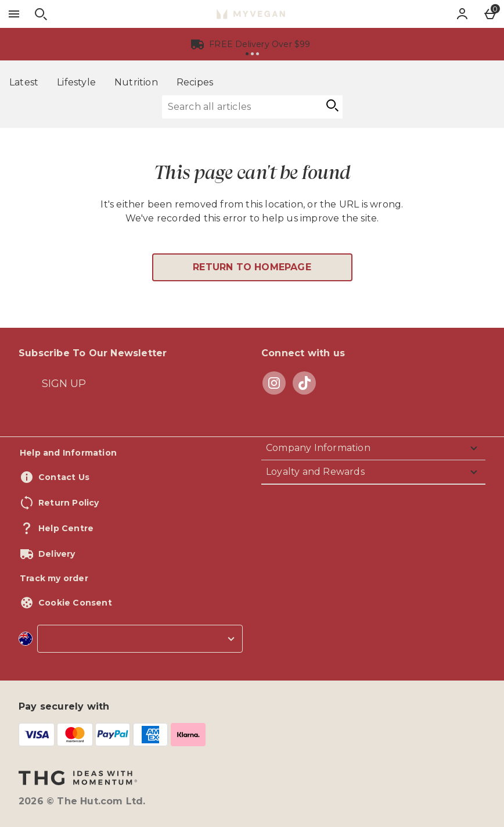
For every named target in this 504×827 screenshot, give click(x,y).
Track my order (54, 578)
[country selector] (140, 639)
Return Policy (69, 503)
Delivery (57, 554)
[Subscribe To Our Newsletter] (64, 384)
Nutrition (136, 82)
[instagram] (274, 383)
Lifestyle (76, 82)
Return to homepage (252, 267)
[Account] (462, 14)
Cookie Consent (75, 603)
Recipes (195, 82)
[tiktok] (304, 382)
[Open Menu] (14, 14)
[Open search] (41, 14)
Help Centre (66, 528)
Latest (24, 82)
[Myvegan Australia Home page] (251, 14)
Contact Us (64, 477)
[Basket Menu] (490, 14)
